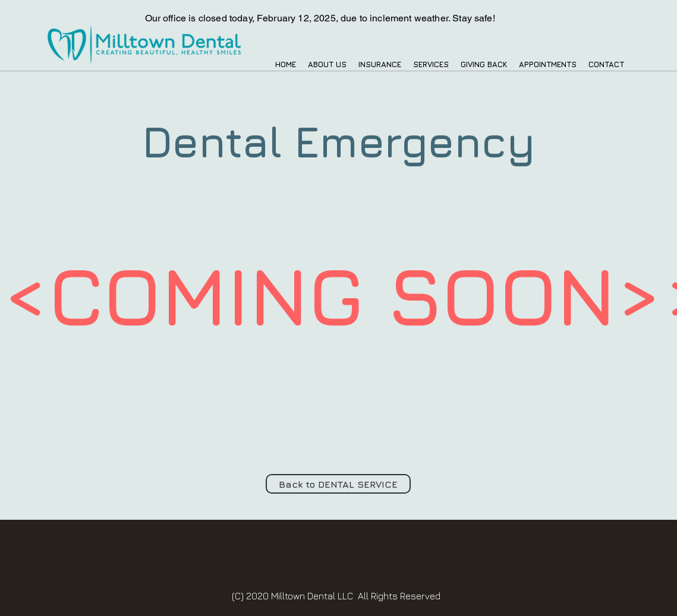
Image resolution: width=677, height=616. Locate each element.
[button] (327, 64)
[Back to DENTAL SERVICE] (338, 484)
